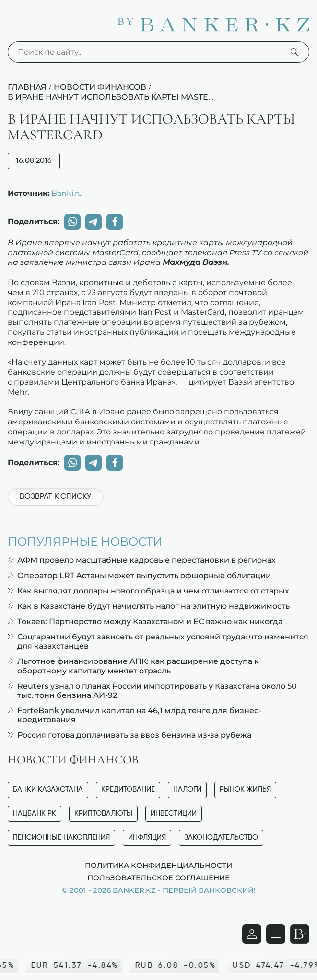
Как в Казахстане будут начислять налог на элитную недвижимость (149, 606)
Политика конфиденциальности (158, 865)
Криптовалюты (103, 814)
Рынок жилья (245, 790)
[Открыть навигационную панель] (276, 934)
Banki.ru (67, 193)
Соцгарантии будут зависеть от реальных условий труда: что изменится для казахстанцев (158, 641)
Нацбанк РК (35, 814)
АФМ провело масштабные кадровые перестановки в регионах (142, 560)
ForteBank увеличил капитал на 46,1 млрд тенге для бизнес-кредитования (135, 715)
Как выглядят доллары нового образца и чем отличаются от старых (148, 591)
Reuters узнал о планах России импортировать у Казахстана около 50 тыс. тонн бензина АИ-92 (152, 691)
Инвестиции (174, 814)
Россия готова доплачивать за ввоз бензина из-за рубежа (129, 735)
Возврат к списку (55, 497)
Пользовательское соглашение (158, 877)
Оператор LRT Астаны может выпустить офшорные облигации (139, 575)
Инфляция (147, 838)
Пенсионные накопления (61, 838)
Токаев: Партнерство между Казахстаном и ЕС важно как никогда (145, 621)
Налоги (187, 790)
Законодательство (221, 838)
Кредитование (128, 790)
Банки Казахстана (48, 790)
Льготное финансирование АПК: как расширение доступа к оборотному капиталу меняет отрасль (133, 666)
